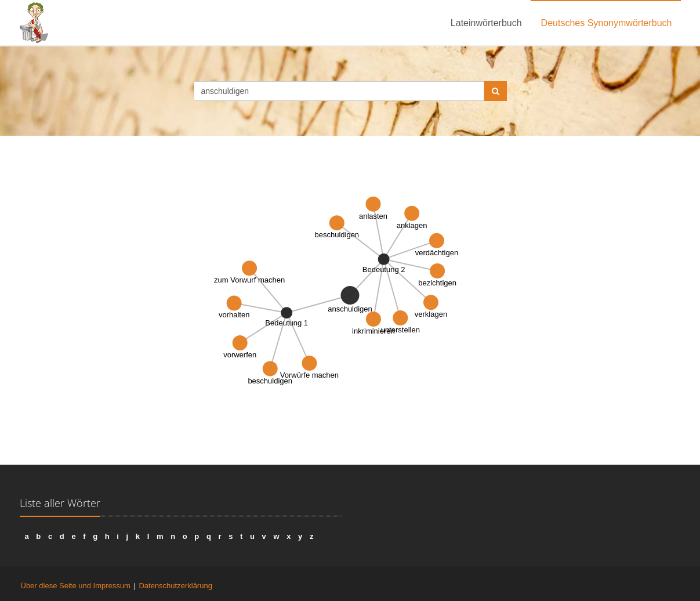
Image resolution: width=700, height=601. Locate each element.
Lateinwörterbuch (486, 23)
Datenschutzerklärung (175, 586)
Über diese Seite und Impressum (76, 586)
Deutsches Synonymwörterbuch (607, 23)
